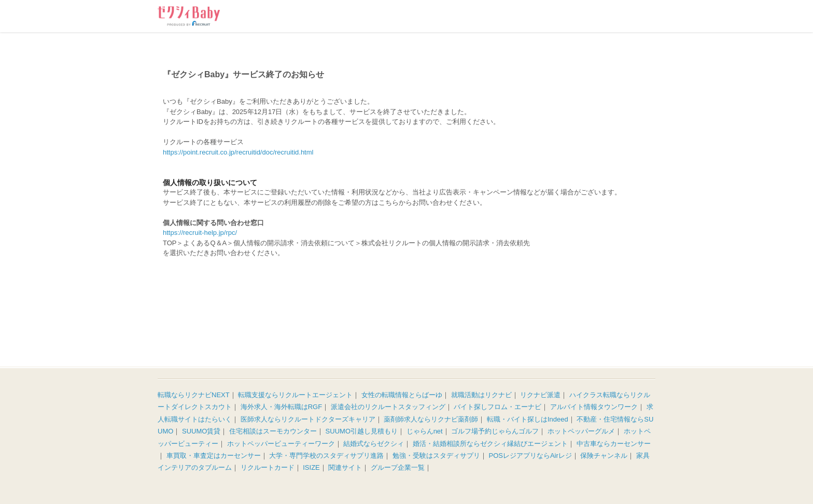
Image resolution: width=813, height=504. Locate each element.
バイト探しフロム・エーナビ (497, 407)
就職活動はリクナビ (481, 395)
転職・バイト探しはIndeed (528, 419)
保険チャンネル (604, 456)
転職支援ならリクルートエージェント (295, 395)
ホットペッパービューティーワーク (281, 444)
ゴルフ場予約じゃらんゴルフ (495, 431)
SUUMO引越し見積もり (362, 431)
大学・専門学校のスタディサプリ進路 (326, 456)
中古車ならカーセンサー (614, 444)
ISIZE (311, 467)
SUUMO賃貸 (201, 431)
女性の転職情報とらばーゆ (402, 395)
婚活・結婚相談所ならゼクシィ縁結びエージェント (490, 444)
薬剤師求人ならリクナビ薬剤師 (431, 419)
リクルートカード (268, 467)
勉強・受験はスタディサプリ (436, 456)
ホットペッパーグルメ (581, 431)
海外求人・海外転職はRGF (281, 407)
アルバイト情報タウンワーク (594, 407)
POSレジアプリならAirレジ (530, 456)
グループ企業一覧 (398, 467)
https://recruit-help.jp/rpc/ (200, 233)
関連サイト (345, 467)
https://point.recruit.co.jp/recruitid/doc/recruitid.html (238, 152)
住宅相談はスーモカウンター (273, 431)
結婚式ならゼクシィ (374, 444)
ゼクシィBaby (189, 16)
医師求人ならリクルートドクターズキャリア (308, 419)
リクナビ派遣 (540, 395)
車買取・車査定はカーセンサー (214, 456)
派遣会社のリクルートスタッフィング (388, 407)
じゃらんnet (425, 431)
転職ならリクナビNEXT (194, 395)
